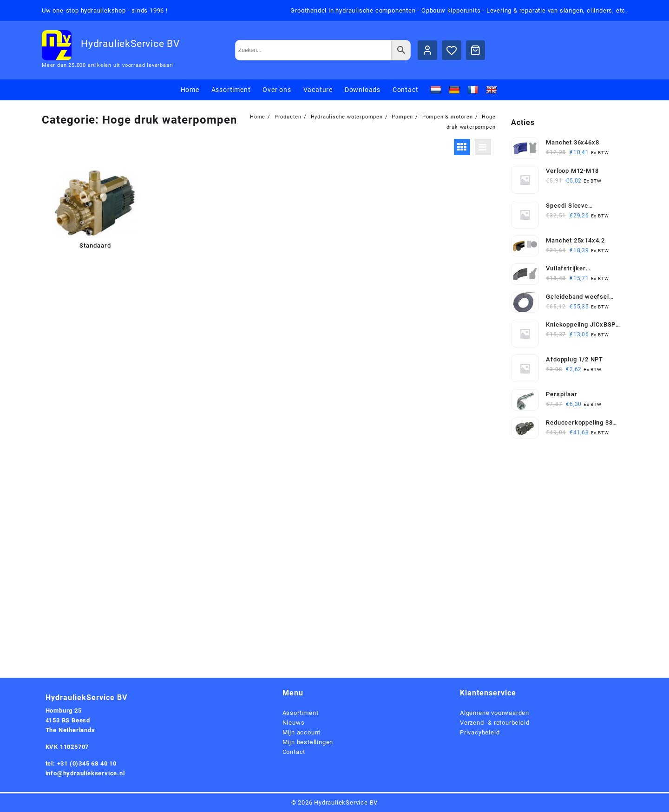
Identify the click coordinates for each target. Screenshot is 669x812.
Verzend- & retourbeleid (495, 723)
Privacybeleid (480, 732)
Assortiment (301, 713)
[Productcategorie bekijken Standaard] (95, 209)
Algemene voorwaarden (495, 713)
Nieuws (294, 723)
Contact (294, 752)
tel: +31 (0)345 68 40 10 (81, 763)
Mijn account (302, 732)
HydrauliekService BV (130, 44)
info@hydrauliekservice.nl (85, 773)
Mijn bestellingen (308, 742)
